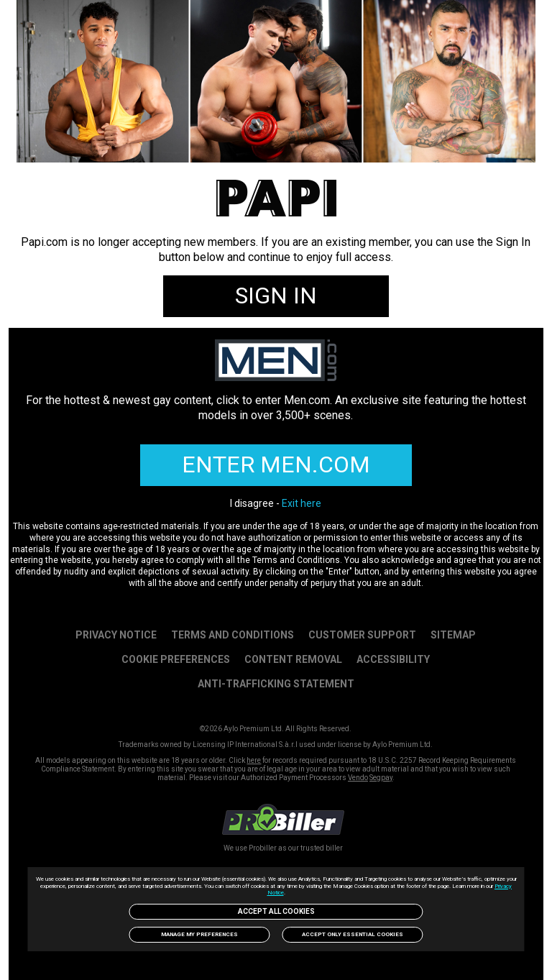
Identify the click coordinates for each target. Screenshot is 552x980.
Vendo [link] (358, 778)
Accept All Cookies (276, 911)
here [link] (254, 760)
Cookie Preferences (176, 659)
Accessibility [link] (393, 659)
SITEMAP (453, 635)
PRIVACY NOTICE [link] (116, 635)
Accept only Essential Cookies (353, 934)
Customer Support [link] (362, 635)
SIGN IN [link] (276, 296)
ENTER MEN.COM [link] (276, 464)
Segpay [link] (381, 778)
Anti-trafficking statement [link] (276, 684)
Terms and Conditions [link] (233, 635)
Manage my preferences (199, 934)
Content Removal (293, 659)
